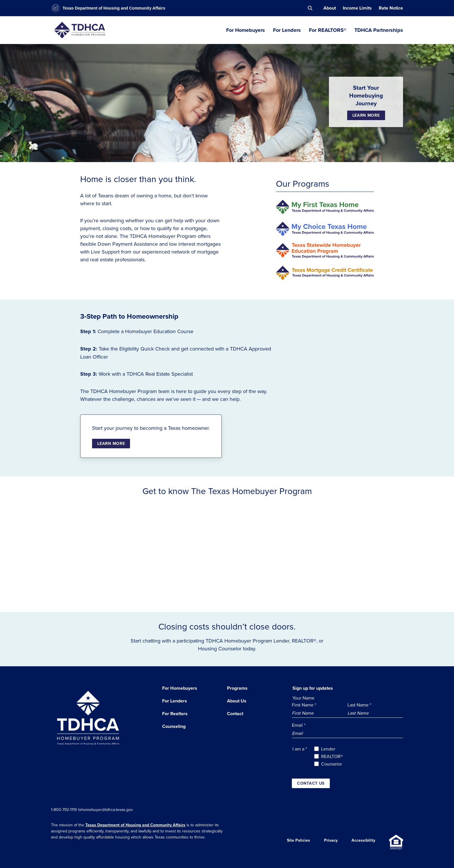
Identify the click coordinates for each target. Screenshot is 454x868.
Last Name (359, 705)
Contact (235, 714)
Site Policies (299, 842)
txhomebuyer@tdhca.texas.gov (111, 810)
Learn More (366, 115)
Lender (328, 749)
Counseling (174, 726)
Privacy (331, 842)
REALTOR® (332, 756)
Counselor (332, 764)
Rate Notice (391, 8)
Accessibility (363, 842)
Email (299, 725)
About (330, 8)
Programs (237, 688)
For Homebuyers (246, 30)
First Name (304, 705)
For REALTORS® (328, 30)
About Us (237, 701)
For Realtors (175, 714)
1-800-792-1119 (64, 810)
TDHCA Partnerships (379, 30)
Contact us (311, 783)
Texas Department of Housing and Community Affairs (135, 825)
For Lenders (287, 30)
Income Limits (357, 8)
